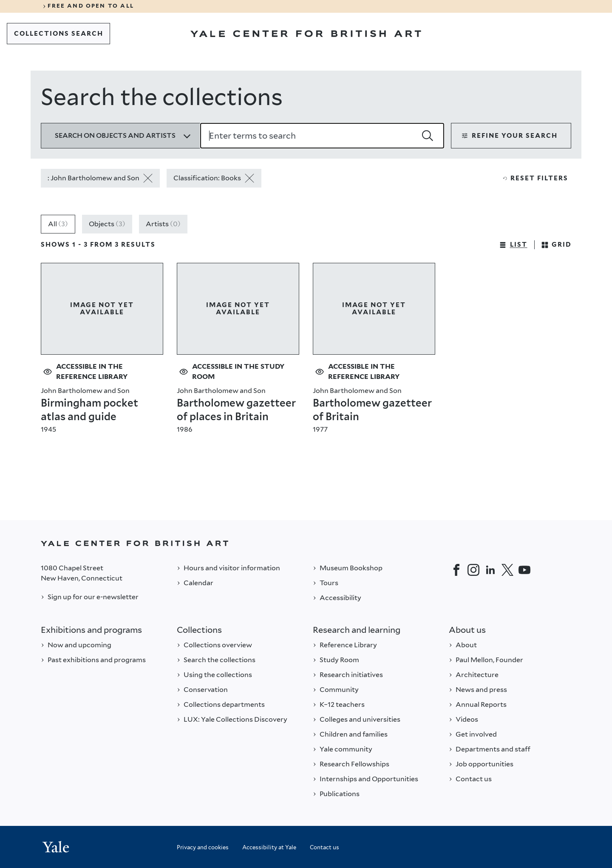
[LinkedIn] (490, 570)
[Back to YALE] (306, 543)
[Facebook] (456, 570)
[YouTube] (524, 570)
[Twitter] (507, 570)
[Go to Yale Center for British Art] (306, 34)
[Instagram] (473, 570)
